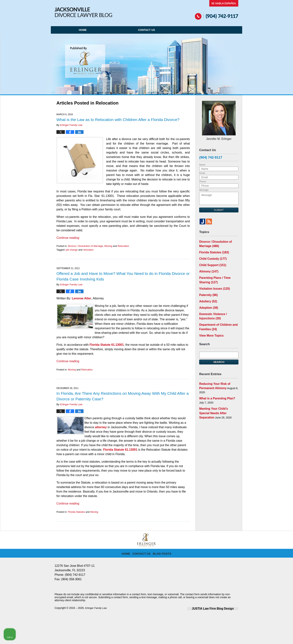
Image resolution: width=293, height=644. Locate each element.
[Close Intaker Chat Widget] (281, 525)
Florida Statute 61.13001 (107, 345)
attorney (101, 427)
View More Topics (210, 327)
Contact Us (147, 30)
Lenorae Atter (81, 298)
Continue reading (68, 238)
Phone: (203, 181)
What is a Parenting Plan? (215, 388)
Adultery (207, 295)
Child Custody (211, 256)
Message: (204, 189)
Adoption (208, 301)
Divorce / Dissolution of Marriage (85, 246)
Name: (202, 164)
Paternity (208, 289)
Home (83, 30)
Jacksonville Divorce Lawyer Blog (83, 12)
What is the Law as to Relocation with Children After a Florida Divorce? (118, 120)
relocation (88, 250)
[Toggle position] (273, 525)
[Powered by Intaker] (261, 636)
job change (72, 250)
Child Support (211, 262)
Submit (219, 209)
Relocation (123, 246)
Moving (108, 246)
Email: (202, 172)
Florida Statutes (76, 512)
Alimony (208, 268)
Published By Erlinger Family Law (217, 10)
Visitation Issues (213, 283)
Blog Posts (161, 553)
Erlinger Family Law (97, 608)
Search (219, 353)
